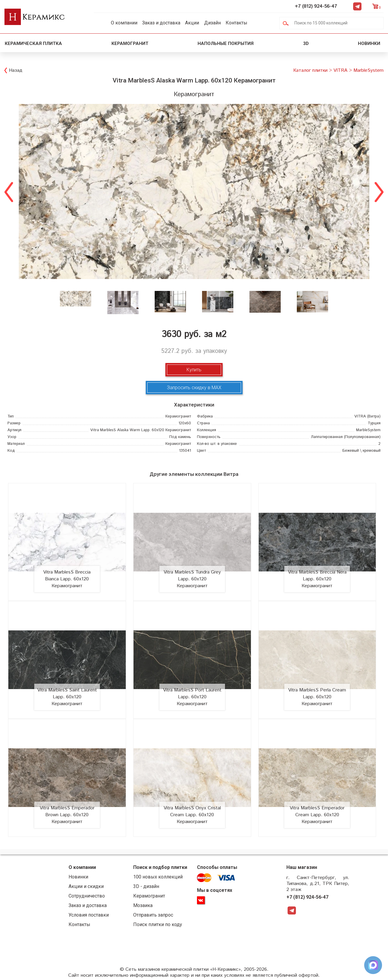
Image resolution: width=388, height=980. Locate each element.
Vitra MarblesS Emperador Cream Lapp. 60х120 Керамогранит (317, 815)
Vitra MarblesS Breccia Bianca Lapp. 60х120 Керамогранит (67, 579)
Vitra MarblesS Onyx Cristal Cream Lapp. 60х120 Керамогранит (192, 815)
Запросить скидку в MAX (194, 388)
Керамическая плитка (33, 43)
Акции (192, 23)
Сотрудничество (87, 896)
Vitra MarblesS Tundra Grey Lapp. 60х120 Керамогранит (192, 579)
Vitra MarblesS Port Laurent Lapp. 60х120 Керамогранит (192, 697)
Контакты (236, 23)
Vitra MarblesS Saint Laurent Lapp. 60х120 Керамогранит (67, 697)
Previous (9, 191)
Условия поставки (89, 915)
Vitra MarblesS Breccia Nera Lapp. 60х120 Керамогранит (317, 579)
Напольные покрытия (226, 43)
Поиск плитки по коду (158, 924)
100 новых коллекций (158, 877)
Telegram (357, 6)
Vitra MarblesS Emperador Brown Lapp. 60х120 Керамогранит (67, 815)
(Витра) (367, 416)
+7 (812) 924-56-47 (316, 6)
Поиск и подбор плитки (160, 867)
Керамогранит (130, 43)
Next (379, 191)
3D (306, 43)
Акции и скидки (86, 886)
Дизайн (212, 23)
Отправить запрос (153, 915)
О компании (124, 23)
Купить (194, 370)
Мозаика (143, 905)
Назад (16, 70)
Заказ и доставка (161, 23)
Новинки (370, 43)
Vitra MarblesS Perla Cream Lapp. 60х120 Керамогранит (317, 697)
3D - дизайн (146, 886)
